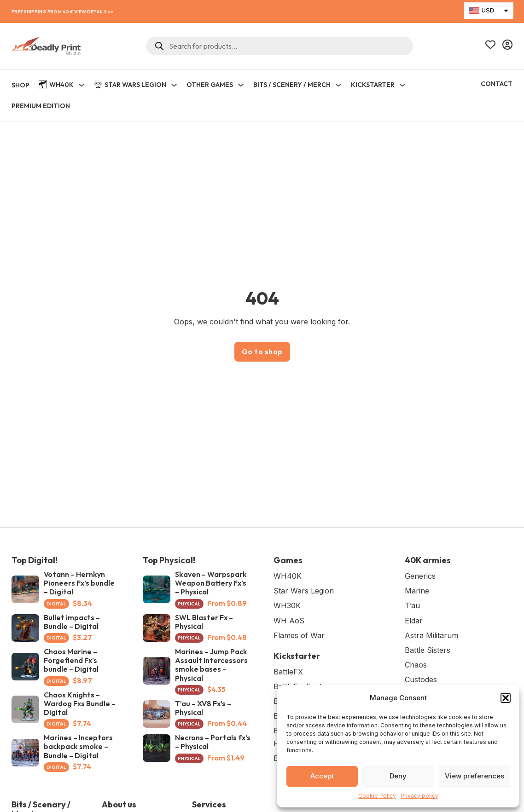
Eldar (414, 621)
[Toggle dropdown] (82, 85)
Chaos (416, 665)
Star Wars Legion (130, 85)
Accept (322, 776)
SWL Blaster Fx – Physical (204, 622)
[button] (506, 698)
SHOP (20, 85)
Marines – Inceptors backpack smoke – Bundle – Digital (78, 746)
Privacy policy (419, 796)
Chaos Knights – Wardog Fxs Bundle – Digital (80, 703)
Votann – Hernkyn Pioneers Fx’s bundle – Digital (79, 583)
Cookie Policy (377, 796)
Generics (420, 576)
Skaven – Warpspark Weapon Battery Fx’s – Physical (211, 583)
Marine (417, 591)
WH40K (56, 86)
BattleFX (288, 672)
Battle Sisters (428, 650)
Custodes (421, 680)
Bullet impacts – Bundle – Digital (72, 622)
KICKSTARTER (373, 85)
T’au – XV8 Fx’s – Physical (203, 708)
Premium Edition (41, 106)
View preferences (475, 776)
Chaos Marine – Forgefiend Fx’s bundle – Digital (71, 660)
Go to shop (262, 351)
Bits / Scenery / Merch (292, 85)
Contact (497, 84)
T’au (412, 605)
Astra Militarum (431, 635)
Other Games (210, 85)
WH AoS (289, 621)
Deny (398, 776)
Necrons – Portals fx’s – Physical (213, 742)
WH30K (287, 605)
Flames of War (299, 635)
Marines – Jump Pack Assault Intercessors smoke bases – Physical (211, 665)
